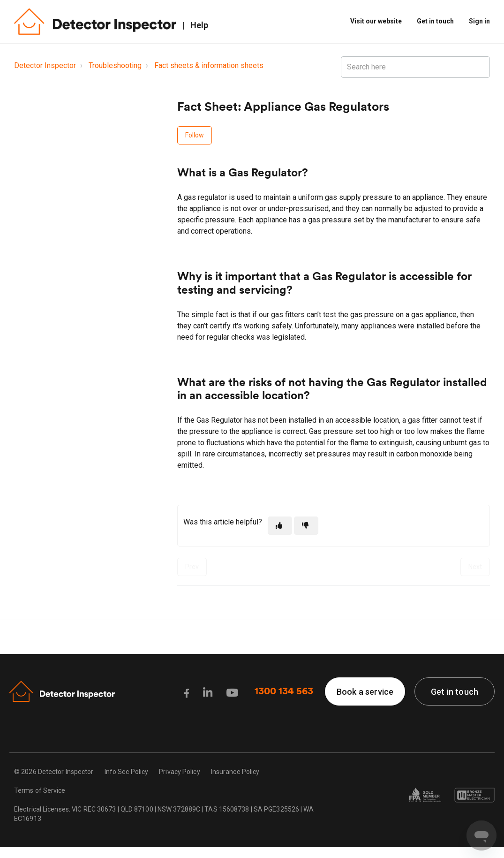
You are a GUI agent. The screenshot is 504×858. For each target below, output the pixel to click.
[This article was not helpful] (306, 526)
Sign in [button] (479, 21)
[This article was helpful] (280, 526)
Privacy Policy (179, 772)
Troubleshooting (115, 65)
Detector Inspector (45, 65)
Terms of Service (40, 790)
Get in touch (435, 21)
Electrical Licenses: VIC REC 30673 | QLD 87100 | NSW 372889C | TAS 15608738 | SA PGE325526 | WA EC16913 (164, 814)
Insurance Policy (235, 772)
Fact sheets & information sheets (209, 65)
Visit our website (376, 21)
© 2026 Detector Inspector (54, 772)
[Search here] (415, 67)
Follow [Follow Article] (195, 135)
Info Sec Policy (127, 772)
